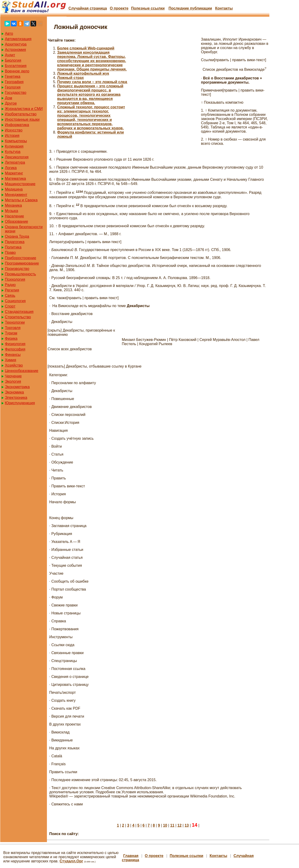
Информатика (17, 125)
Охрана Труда (17, 236)
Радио (10, 285)
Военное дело (17, 71)
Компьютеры (16, 141)
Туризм (11, 333)
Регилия (12, 290)
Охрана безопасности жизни (24, 229)
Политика (13, 247)
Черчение (13, 376)
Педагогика (15, 242)
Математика (15, 179)
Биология (13, 60)
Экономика (14, 392)
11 (172, 825)
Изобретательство (21, 114)
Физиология (15, 344)
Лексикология (17, 157)
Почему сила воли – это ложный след (92, 82)
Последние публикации (190, 8)
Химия (11, 360)
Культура (13, 152)
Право (10, 253)
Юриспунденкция (20, 403)
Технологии (15, 322)
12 (179, 825)
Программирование (22, 263)
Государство (16, 93)
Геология (13, 87)
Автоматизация (18, 39)
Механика (13, 205)
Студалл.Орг (71, 861)
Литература (15, 162)
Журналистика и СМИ (24, 109)
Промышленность (20, 274)
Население (14, 216)
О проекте (119, 8)
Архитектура (16, 44)
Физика (11, 338)
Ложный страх (70, 78)
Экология (13, 381)
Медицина (14, 189)
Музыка (12, 211)
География (14, 82)
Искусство (14, 130)
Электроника (16, 398)
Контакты (224, 8)
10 (165, 825)
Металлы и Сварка (21, 200)
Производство (17, 269)
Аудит (10, 55)
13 (187, 825)
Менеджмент (16, 195)
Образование (16, 221)
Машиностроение (20, 184)
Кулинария (14, 146)
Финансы (13, 355)
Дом (9, 98)
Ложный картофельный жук (83, 73)
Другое (11, 103)
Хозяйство (14, 365)
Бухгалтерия (16, 66)
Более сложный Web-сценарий (86, 48)
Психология (15, 279)
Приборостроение (21, 258)
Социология (15, 301)
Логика (11, 168)
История (12, 136)
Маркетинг (14, 173)
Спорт (10, 306)
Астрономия (15, 50)
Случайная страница (88, 8)
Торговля (13, 328)
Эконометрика (17, 387)
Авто (9, 34)
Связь (10, 296)
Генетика (13, 76)
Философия (15, 349)
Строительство (18, 317)
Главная (131, 856)
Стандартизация (19, 312)
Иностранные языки (22, 119)
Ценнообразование (22, 371)
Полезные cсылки (148, 8)
